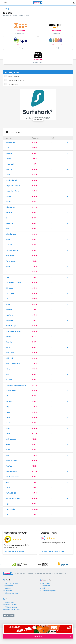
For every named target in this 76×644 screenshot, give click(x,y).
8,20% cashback (21, 31)
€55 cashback (21, 45)
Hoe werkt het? (10, 602)
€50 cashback (56, 45)
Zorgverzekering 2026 (12, 583)
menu (4, 3)
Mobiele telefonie (14, 76)
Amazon (8, 588)
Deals (52, 138)
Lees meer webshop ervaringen (54, 551)
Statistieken (46, 586)
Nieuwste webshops (12, 593)
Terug (7, 9)
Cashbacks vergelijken (49, 591)
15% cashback (56, 31)
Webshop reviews (11, 607)
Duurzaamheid (47, 583)
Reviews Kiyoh (47, 588)
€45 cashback (38, 59)
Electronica (9, 586)
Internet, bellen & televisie (16, 80)
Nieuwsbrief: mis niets (13, 610)
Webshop (9, 138)
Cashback (36, 138)
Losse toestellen (13, 84)
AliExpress (9, 591)
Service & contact (11, 605)
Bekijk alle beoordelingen (16, 551)
